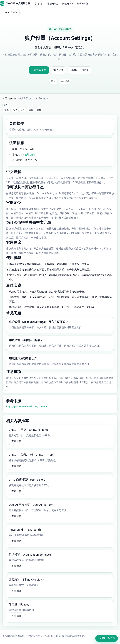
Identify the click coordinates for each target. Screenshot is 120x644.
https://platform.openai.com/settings (27, 406)
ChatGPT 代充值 (80, 70)
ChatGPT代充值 (10, 12)
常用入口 (39, 4)
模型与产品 (53, 4)
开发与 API (68, 4)
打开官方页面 (39, 70)
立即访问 (30, 155)
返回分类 (58, 70)
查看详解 (16, 441)
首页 (5, 98)
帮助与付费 (82, 4)
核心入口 (13, 98)
